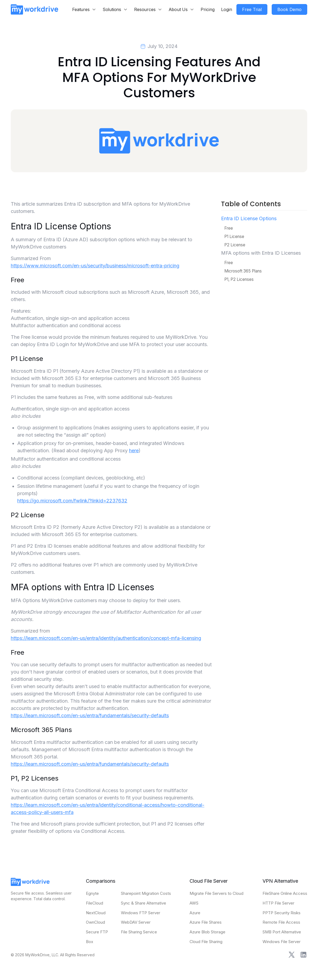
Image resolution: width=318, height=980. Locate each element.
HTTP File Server (278, 903)
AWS (194, 903)
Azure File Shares (206, 922)
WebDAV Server (136, 922)
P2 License (235, 245)
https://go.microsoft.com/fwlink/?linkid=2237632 (72, 501)
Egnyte (92, 893)
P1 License (234, 237)
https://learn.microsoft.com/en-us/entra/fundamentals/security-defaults (90, 715)
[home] (34, 9)
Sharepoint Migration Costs (146, 893)
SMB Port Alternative (282, 932)
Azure (195, 913)
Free (229, 228)
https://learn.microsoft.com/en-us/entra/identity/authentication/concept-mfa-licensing (106, 638)
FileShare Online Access (285, 893)
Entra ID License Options (249, 218)
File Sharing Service (139, 932)
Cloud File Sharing (206, 942)
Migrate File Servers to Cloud (216, 893)
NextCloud (96, 913)
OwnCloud (95, 922)
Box (90, 942)
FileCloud (95, 903)
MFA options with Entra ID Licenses (261, 253)
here (134, 451)
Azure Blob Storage (207, 932)
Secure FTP (97, 932)
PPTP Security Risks (282, 913)
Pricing (208, 9)
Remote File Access (281, 922)
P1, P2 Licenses (239, 279)
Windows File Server (282, 942)
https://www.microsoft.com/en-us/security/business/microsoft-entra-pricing (95, 266)
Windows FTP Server (141, 913)
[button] (84, 9)
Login (227, 9)
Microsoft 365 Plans (243, 271)
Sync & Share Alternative (144, 903)
